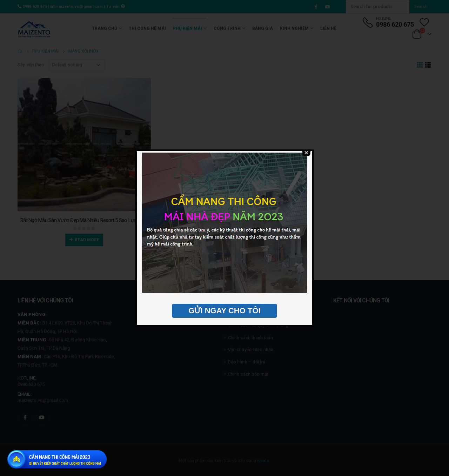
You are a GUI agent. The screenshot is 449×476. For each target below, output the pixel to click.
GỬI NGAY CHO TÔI (224, 311)
